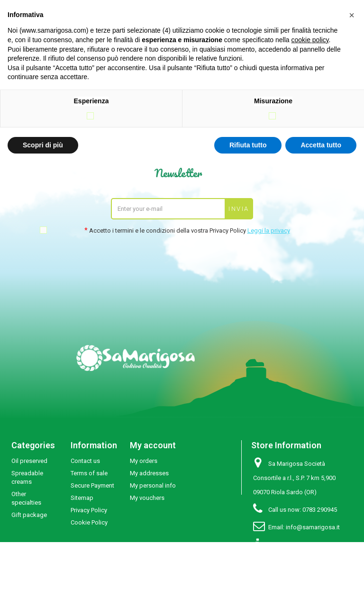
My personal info (153, 485)
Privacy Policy (89, 510)
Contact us (85, 461)
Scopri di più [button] (43, 145)
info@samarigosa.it (313, 527)
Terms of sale (89, 473)
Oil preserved (29, 461)
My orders (144, 461)
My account (153, 445)
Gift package (29, 515)
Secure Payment (92, 485)
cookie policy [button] (310, 40)
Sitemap (82, 498)
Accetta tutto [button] (321, 145)
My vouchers (147, 498)
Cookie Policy (89, 522)
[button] (352, 15)
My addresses (149, 473)
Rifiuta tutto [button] (248, 145)
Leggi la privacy (269, 231)
